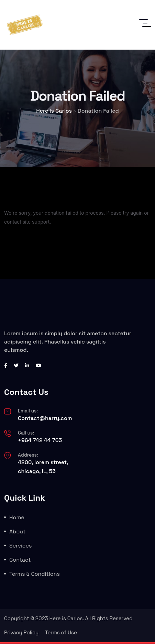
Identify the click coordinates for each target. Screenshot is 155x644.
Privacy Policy (21, 632)
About (17, 531)
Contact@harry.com (45, 418)
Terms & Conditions (35, 574)
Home (17, 517)
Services (20, 546)
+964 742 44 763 (40, 440)
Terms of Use (61, 632)
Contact (20, 560)
